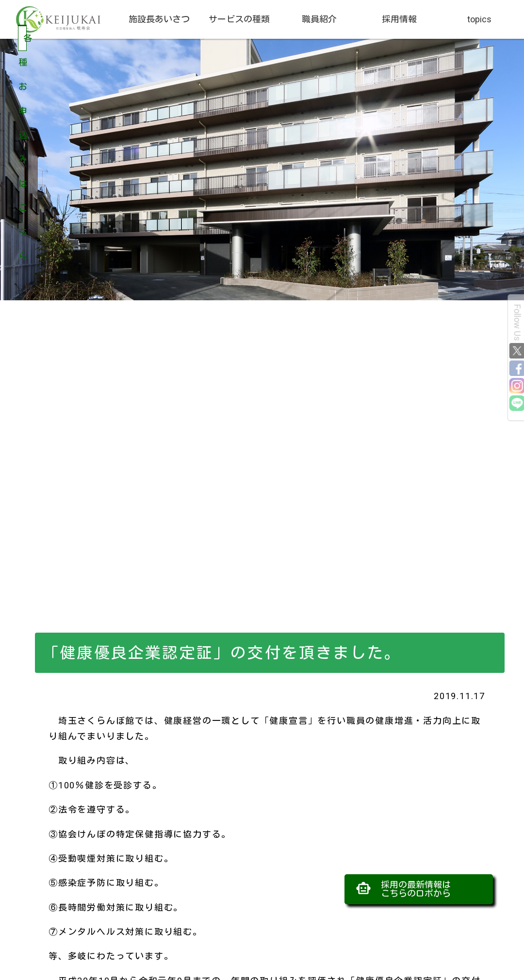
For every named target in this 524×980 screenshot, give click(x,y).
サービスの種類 (239, 19)
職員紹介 (319, 19)
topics (479, 19)
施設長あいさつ (159, 19)
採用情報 (399, 19)
